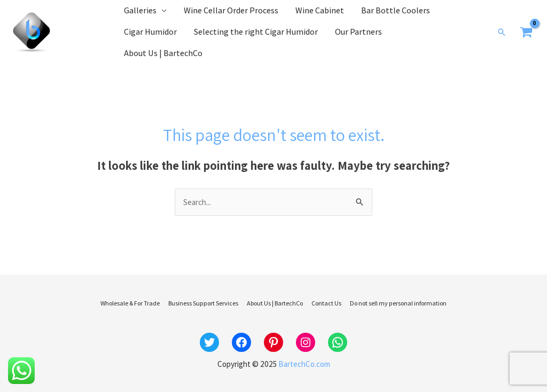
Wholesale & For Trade (130, 303)
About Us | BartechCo (163, 53)
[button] (502, 32)
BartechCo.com (304, 364)
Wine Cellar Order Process (231, 10)
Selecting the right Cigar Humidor (256, 32)
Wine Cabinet (320, 10)
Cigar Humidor (150, 32)
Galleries (140, 10)
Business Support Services (203, 303)
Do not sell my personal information (398, 303)
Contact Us (326, 303)
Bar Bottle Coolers (396, 10)
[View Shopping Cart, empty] (527, 32)
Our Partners (358, 32)
